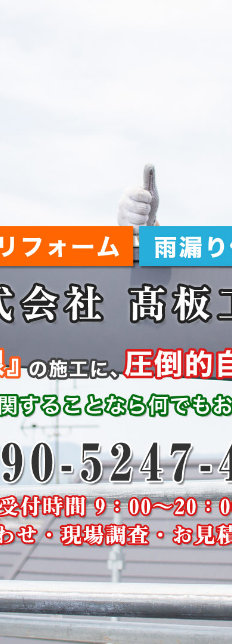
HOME (107, 5)
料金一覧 (160, 5)
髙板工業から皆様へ (126, 5)
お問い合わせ (192, 5)
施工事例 (146, 5)
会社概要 (175, 5)
